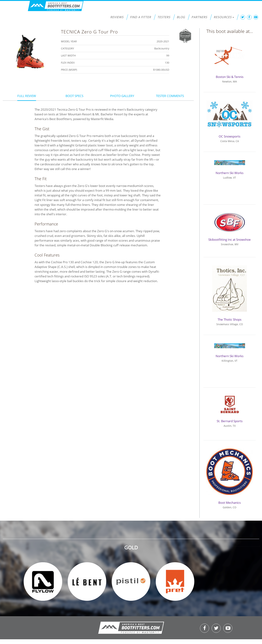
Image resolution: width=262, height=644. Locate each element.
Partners (199, 17)
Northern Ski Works (230, 173)
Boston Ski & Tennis (230, 77)
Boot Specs (74, 96)
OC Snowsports (230, 136)
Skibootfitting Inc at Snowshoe (230, 240)
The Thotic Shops (230, 319)
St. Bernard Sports (230, 421)
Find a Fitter (140, 17)
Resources (224, 17)
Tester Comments (170, 96)
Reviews (117, 17)
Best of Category (185, 35)
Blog (181, 17)
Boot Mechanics (230, 503)
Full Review (27, 96)
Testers (164, 17)
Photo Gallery (122, 96)
